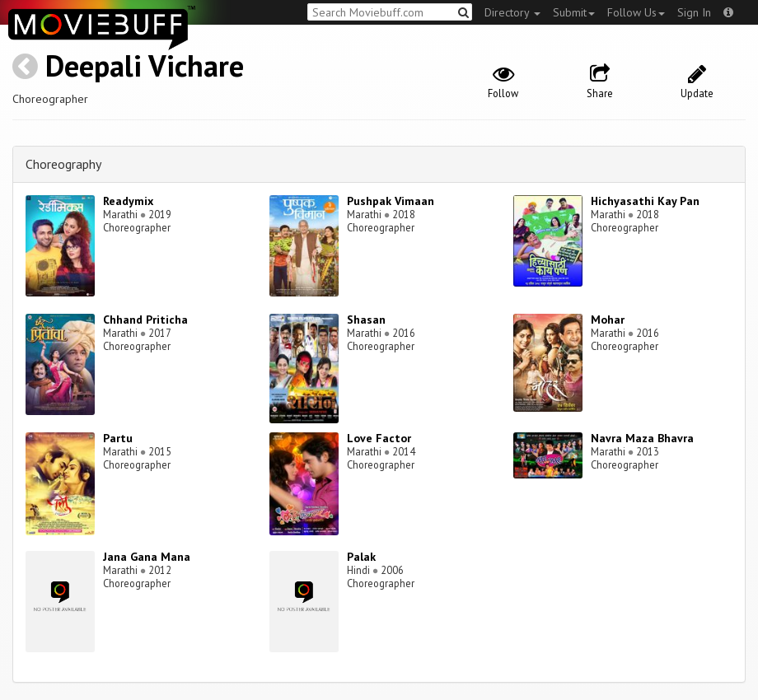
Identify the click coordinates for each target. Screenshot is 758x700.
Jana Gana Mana (147, 557)
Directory (512, 12)
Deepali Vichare (145, 65)
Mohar (608, 320)
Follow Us (636, 12)
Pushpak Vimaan (391, 201)
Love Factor (379, 438)
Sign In (694, 12)
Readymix (128, 201)
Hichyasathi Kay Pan (645, 201)
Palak (361, 557)
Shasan (366, 320)
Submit (574, 12)
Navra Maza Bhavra (642, 438)
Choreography (63, 164)
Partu (118, 438)
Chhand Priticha (145, 320)
